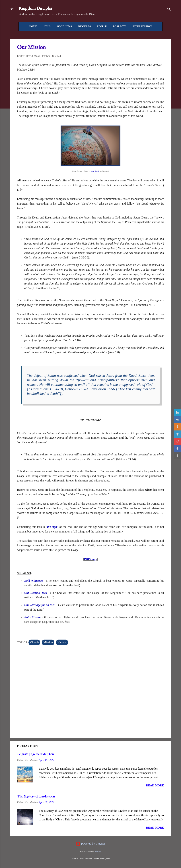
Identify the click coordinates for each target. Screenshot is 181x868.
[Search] (169, 10)
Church (34, 642)
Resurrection (142, 26)
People (102, 26)
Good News (64, 26)
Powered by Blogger (90, 844)
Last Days (120, 26)
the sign (52, 527)
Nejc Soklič (95, 171)
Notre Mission (33, 617)
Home (33, 26)
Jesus (47, 26)
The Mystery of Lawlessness (36, 797)
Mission (48, 642)
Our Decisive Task (36, 593)
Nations (62, 642)
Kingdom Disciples (35, 9)
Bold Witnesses (34, 581)
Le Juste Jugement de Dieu (35, 755)
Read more (155, 785)
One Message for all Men (40, 605)
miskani (98, 851)
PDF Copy (91, 559)
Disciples (84, 26)
